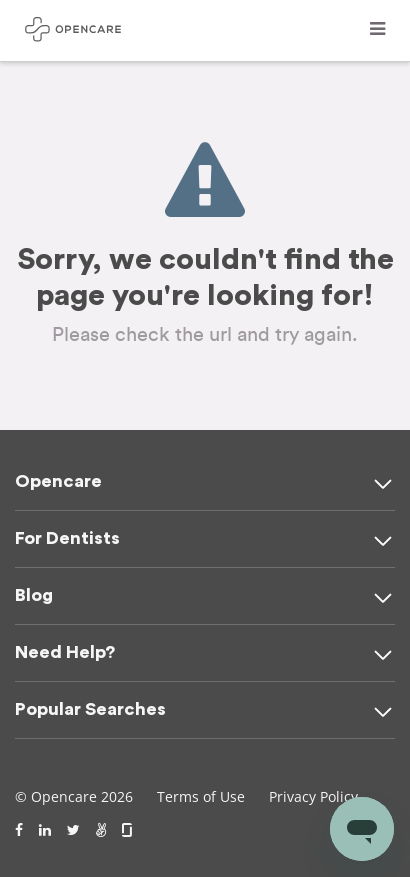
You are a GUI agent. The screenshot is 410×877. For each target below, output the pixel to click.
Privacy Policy (313, 796)
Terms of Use (201, 796)
